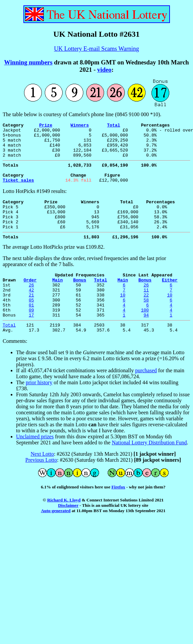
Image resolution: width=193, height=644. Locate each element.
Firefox (118, 516)
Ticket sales (18, 191)
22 (146, 318)
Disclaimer (68, 534)
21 (31, 318)
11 (146, 312)
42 (31, 312)
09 (31, 336)
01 (31, 330)
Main (57, 300)
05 (31, 324)
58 (146, 324)
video (105, 70)
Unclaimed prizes (35, 466)
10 (123, 318)
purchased (146, 399)
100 (145, 336)
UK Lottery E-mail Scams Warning (96, 49)
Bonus (80, 300)
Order (30, 300)
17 (31, 342)
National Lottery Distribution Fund (149, 472)
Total (114, 126)
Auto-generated (56, 540)
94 (146, 342)
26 (31, 306)
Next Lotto (42, 483)
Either (170, 300)
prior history (39, 411)
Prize (46, 126)
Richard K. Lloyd (64, 529)
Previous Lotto (41, 489)
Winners (80, 126)
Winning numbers (28, 62)
